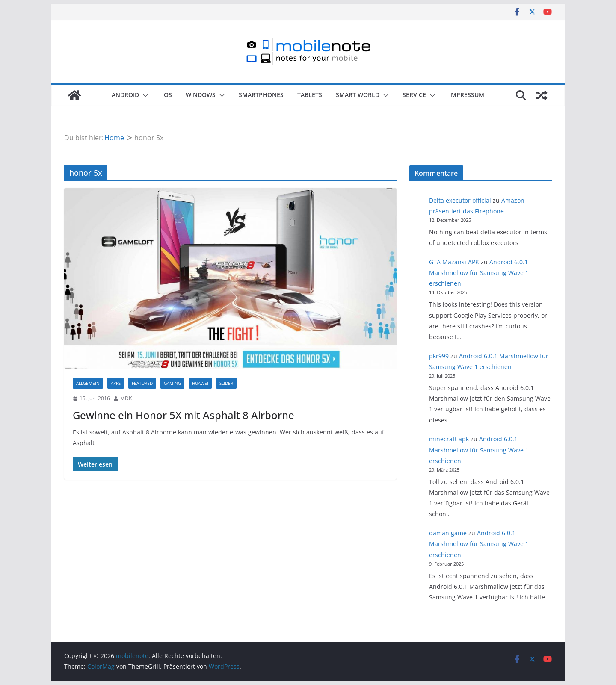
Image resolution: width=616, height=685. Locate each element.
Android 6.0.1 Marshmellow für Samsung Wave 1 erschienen (479, 273)
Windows (201, 95)
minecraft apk (449, 439)
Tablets (310, 95)
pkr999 (439, 356)
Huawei (200, 383)
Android (125, 95)
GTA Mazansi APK (454, 262)
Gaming (172, 383)
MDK (126, 398)
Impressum (467, 95)
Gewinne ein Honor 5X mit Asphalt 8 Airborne (184, 415)
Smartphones (261, 95)
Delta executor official (460, 200)
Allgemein (88, 383)
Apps (116, 383)
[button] (144, 95)
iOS (167, 95)
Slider (226, 383)
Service (414, 95)
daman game (448, 533)
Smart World (358, 95)
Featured (142, 383)
